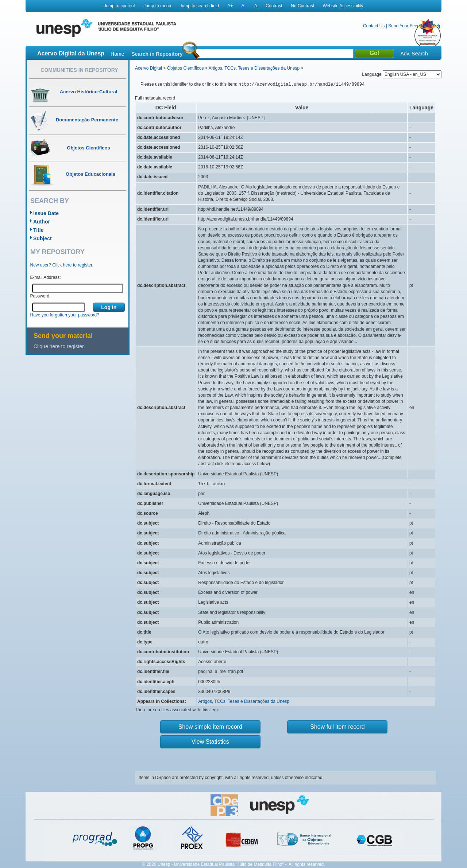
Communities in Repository (79, 70)
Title (38, 230)
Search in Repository (157, 54)
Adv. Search (414, 54)
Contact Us (374, 26)
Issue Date (46, 213)
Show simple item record (210, 727)
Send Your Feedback (408, 26)
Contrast (274, 6)
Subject (43, 238)
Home (117, 54)
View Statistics (210, 742)
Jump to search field (199, 6)
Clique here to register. (59, 346)
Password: (40, 296)
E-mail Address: (46, 277)
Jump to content (119, 6)
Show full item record (337, 727)
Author (42, 222)
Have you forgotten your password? (65, 315)
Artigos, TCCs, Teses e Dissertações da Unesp (254, 68)
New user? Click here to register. (62, 265)
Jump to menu (157, 6)
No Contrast (302, 6)
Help (437, 26)
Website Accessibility (343, 6)
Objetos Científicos (186, 68)
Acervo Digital (148, 68)
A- (244, 6)
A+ (230, 6)
